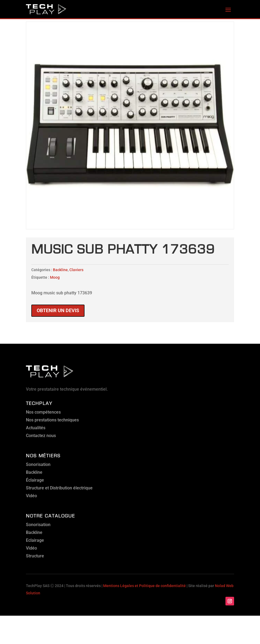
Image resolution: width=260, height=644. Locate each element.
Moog (55, 277)
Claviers (76, 270)
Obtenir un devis (58, 310)
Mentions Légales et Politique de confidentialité (144, 586)
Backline (60, 270)
